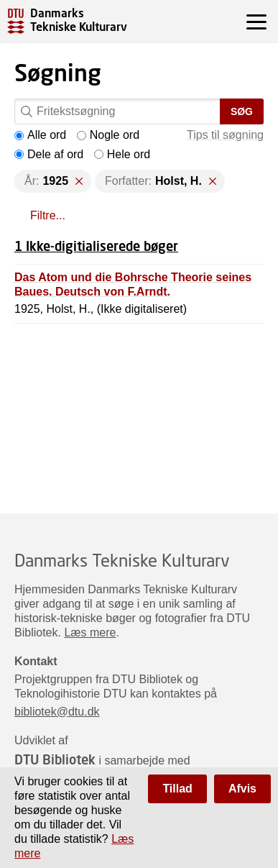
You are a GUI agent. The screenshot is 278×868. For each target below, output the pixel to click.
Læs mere (90, 632)
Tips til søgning (225, 135)
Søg (242, 111)
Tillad (177, 789)
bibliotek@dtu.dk (57, 712)
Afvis (242, 789)
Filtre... (48, 215)
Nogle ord (108, 135)
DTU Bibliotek (55, 759)
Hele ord (122, 154)
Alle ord (40, 135)
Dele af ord (49, 154)
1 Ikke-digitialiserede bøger (96, 246)
